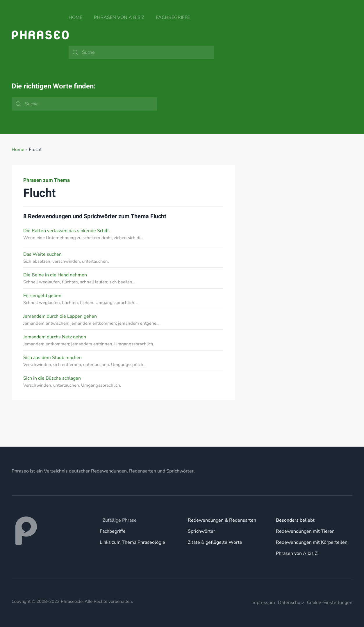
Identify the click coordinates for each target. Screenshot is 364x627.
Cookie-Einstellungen (330, 603)
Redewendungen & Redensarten (222, 520)
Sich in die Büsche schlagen (52, 378)
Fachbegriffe (173, 17)
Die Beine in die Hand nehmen (55, 275)
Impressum (263, 603)
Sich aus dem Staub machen (52, 358)
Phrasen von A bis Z (119, 17)
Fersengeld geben (42, 296)
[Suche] (141, 52)
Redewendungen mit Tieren (305, 531)
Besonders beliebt (295, 520)
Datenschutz (291, 603)
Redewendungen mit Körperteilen (312, 542)
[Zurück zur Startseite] (40, 35)
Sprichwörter (201, 531)
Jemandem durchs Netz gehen (55, 337)
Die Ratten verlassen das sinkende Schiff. (67, 231)
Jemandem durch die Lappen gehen (60, 316)
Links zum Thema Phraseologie (132, 542)
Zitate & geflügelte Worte (215, 542)
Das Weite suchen (42, 254)
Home (75, 17)
